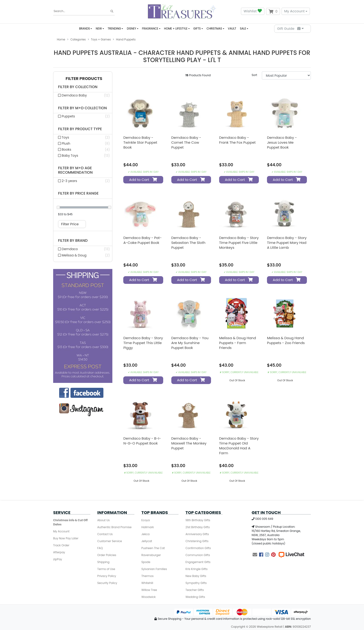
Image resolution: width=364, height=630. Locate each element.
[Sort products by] (286, 75)
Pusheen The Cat (153, 548)
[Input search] (84, 11)
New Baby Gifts (196, 576)
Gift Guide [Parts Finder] (290, 28)
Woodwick (148, 597)
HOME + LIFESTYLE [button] (176, 28)
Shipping (103, 562)
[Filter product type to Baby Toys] (83, 156)
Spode (146, 562)
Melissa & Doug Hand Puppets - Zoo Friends (286, 340)
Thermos (147, 576)
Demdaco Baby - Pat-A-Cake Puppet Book (142, 240)
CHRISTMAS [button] (214, 28)
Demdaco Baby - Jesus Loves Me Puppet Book (282, 142)
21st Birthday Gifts (198, 527)
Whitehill (147, 583)
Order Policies (107, 555)
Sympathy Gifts (196, 583)
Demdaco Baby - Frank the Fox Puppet (237, 140)
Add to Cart (143, 180)
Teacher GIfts (195, 590)
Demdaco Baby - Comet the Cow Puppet (186, 142)
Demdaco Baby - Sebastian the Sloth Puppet (188, 243)
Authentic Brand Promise (114, 527)
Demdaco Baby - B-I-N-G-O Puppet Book (142, 441)
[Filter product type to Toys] (83, 137)
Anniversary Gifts (197, 534)
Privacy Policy (107, 576)
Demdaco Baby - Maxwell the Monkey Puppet (189, 443)
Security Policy (107, 583)
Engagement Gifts (198, 562)
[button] (83, 79)
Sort (254, 75)
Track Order (61, 545)
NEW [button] (99, 28)
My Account (294, 11)
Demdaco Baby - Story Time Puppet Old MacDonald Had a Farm (239, 446)
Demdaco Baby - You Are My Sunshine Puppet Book (190, 343)
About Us (104, 520)
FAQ (100, 548)
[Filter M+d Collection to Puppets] (83, 116)
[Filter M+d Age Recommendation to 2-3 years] (83, 181)
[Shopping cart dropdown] (273, 11)
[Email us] (255, 555)
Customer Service (110, 541)
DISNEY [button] (131, 28)
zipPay (58, 559)
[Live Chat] (291, 555)
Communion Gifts (198, 555)
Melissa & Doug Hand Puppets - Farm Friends (238, 343)
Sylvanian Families (154, 569)
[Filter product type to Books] (83, 149)
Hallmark (148, 527)
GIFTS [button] (197, 28)
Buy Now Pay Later (66, 538)
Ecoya (146, 520)
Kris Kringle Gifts (197, 569)
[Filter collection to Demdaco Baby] (83, 95)
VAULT (232, 28)
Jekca (145, 534)
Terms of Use (106, 569)
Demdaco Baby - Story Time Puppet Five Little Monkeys (239, 243)
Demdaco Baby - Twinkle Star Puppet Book (140, 142)
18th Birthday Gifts (198, 520)
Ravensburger (151, 555)
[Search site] (112, 11)
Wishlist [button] (253, 11)
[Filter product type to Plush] (83, 143)
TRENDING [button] (114, 28)
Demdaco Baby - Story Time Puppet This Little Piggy (143, 343)
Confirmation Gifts (198, 548)
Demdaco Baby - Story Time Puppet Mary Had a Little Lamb (287, 243)
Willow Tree (149, 590)
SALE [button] (243, 28)
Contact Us (105, 534)
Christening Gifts (197, 541)
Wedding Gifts (195, 597)
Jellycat (147, 541)
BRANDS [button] (85, 28)
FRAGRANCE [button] (150, 28)
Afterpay (59, 552)
